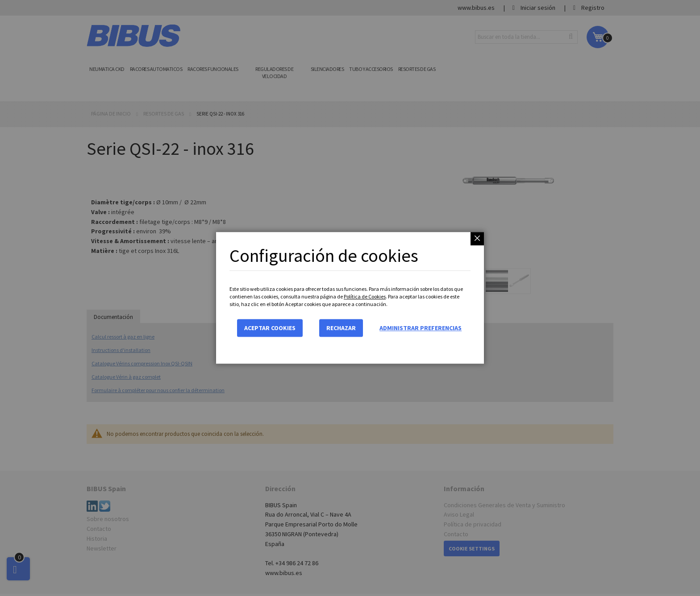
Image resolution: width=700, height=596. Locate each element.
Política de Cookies (365, 296)
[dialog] (350, 298)
